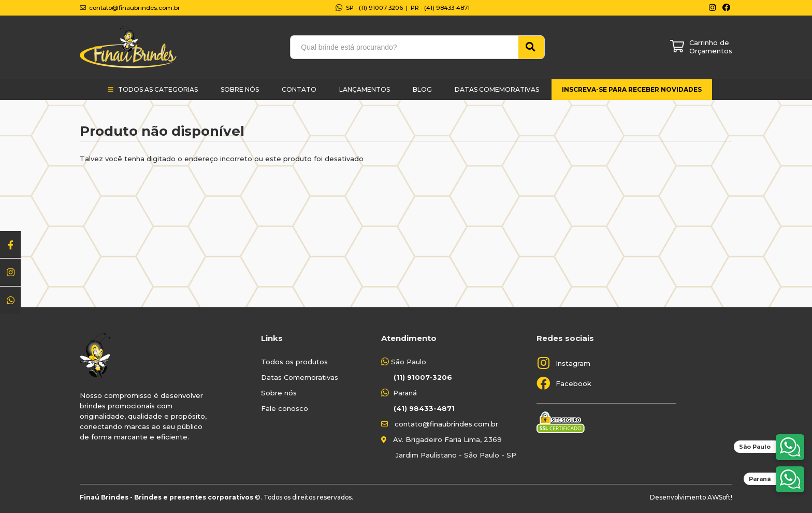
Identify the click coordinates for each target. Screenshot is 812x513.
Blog (422, 89)
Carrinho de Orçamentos (711, 47)
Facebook (574, 383)
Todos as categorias (158, 89)
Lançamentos (365, 89)
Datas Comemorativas (497, 89)
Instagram (573, 363)
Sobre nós (279, 393)
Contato (299, 89)
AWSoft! (720, 497)
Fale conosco (285, 408)
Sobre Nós (240, 89)
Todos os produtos (294, 362)
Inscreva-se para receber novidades (632, 89)
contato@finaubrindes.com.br (446, 424)
